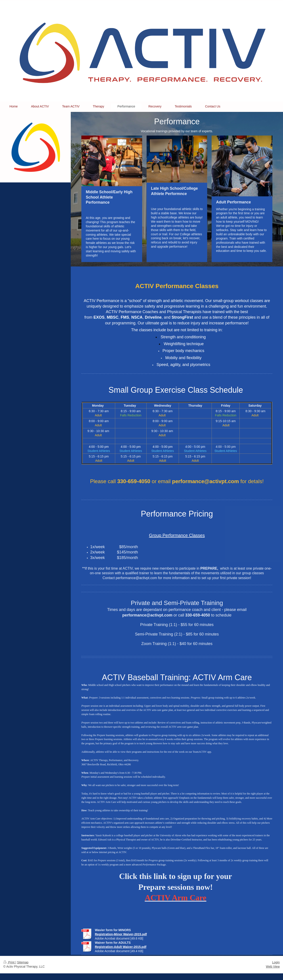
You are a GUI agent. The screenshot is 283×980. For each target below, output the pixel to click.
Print (9, 962)
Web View (273, 967)
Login (276, 962)
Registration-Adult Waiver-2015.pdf (121, 947)
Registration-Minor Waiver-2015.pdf (121, 934)
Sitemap (23, 962)
